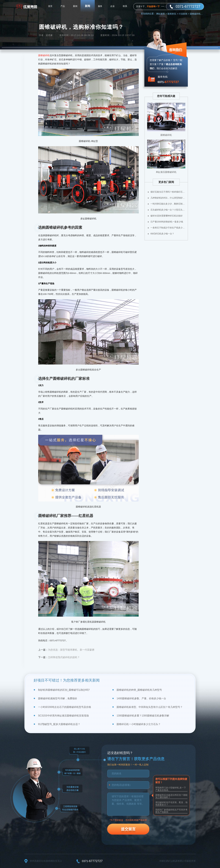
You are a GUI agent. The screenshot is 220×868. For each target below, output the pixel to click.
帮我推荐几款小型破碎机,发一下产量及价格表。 (171, 789)
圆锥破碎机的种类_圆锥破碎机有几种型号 (139, 690)
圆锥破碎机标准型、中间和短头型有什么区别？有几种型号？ (150, 707)
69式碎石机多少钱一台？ (162, 234)
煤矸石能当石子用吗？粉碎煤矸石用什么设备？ (168, 192)
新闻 (88, 6)
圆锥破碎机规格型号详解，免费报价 (58, 698)
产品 (63, 6)
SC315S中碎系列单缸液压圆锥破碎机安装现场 (63, 716)
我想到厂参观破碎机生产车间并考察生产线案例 (171, 811)
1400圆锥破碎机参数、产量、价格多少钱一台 (141, 698)
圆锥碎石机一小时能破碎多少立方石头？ (139, 724)
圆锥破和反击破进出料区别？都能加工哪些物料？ (171, 796)
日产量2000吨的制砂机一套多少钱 (167, 222)
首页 (50, 6)
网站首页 (162, 14)
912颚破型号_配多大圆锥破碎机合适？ (59, 724)
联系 (125, 6)
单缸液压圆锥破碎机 (166, 172)
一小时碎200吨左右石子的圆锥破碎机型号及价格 (65, 707)
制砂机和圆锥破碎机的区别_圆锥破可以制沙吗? (64, 690)
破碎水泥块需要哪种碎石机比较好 (167, 216)
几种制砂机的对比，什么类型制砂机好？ (168, 198)
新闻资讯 (173, 14)
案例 (75, 6)
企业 (112, 6)
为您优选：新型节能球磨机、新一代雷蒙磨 (71, 650)
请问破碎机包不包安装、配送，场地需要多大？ (171, 803)
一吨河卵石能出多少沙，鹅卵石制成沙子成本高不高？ (168, 204)
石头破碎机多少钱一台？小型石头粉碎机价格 (168, 210)
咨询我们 (175, 50)
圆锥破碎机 (44, 55)
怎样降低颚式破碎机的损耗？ (64, 657)
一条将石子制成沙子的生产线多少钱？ (168, 228)
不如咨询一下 (153, 6)
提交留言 (128, 829)
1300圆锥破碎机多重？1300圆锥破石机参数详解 (143, 716)
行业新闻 (184, 14)
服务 (100, 6)
